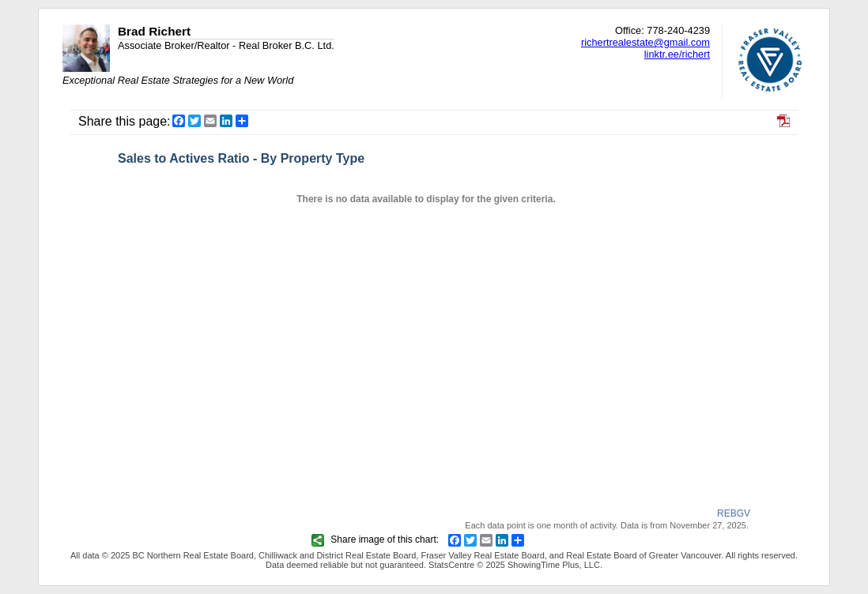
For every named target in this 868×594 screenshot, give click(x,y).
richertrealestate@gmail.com (645, 42)
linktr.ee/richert (677, 54)
